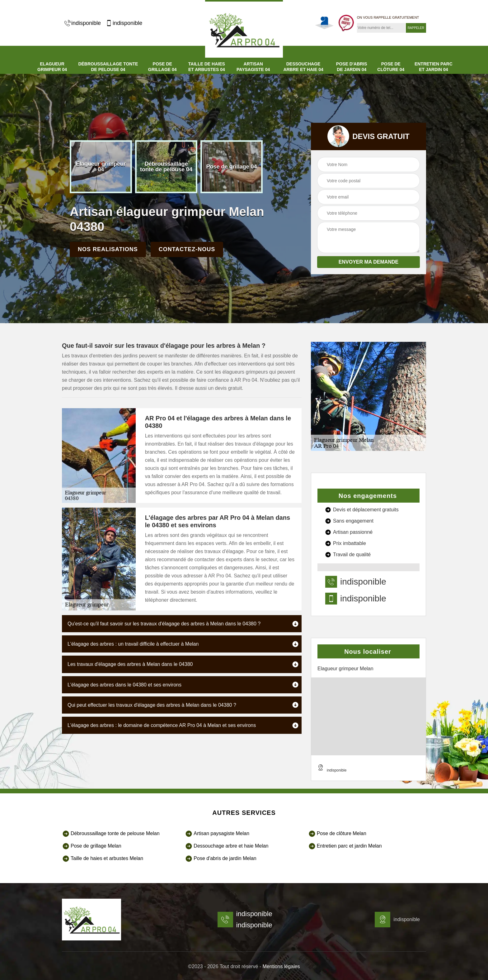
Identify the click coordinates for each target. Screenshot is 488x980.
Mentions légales (281, 966)
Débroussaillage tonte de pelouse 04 (108, 67)
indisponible (83, 23)
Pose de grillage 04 (162, 67)
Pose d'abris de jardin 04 (352, 67)
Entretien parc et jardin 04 (434, 67)
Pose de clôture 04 (391, 67)
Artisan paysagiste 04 (253, 67)
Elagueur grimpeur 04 (52, 67)
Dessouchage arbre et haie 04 (303, 67)
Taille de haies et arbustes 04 (207, 67)
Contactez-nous (187, 249)
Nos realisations (108, 249)
